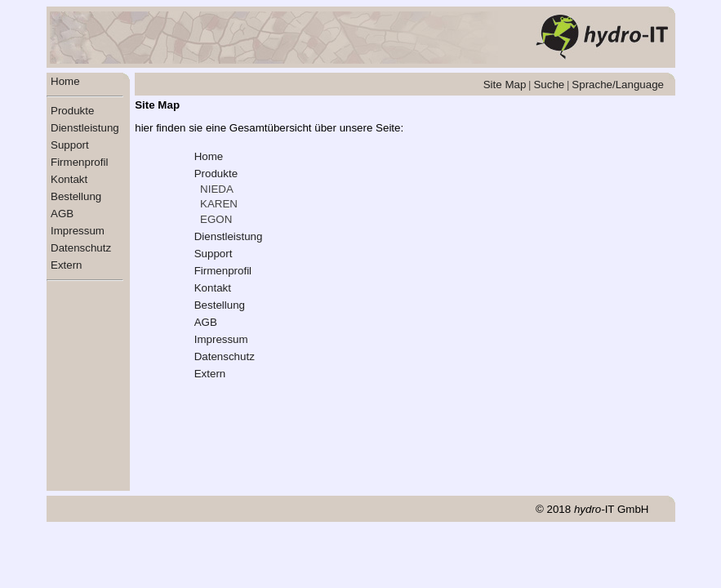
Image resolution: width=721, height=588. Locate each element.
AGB (62, 214)
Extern (67, 265)
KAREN (219, 204)
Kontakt (69, 179)
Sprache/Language (618, 85)
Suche (549, 85)
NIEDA (217, 189)
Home (65, 81)
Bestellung (76, 196)
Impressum (78, 231)
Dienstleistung (85, 128)
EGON (216, 219)
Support (70, 145)
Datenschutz (81, 248)
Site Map (505, 85)
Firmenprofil (79, 162)
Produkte (72, 111)
